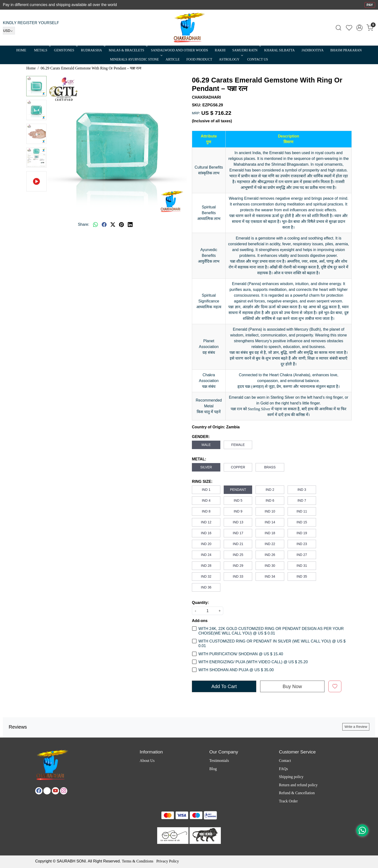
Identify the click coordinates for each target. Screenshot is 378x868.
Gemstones (65, 50)
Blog (213, 769)
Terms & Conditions (137, 861)
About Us (147, 761)
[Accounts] (359, 28)
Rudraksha (93, 50)
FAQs (283, 769)
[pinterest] (121, 225)
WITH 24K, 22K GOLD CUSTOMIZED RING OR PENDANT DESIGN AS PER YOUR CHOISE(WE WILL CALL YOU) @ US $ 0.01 (271, 631)
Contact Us (258, 59)
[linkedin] (130, 225)
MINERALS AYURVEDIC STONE (136, 59)
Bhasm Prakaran (346, 50)
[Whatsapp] (95, 225)
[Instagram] (64, 791)
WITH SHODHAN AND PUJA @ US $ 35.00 (236, 670)
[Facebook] (39, 791)
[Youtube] (55, 791)
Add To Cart (224, 686)
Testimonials (219, 761)
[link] (338, 28)
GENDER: (201, 437)
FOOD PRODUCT (199, 59)
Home (21, 50)
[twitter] (113, 225)
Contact (285, 761)
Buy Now (292, 686)
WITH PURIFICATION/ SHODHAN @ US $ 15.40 (241, 654)
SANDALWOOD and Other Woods (179, 50)
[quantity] (208, 611)
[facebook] (104, 225)
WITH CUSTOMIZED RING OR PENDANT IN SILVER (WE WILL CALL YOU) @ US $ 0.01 (272, 643)
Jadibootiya (312, 50)
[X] (47, 791)
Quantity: (200, 603)
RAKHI (220, 50)
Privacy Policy (168, 861)
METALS (42, 50)
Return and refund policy (298, 785)
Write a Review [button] (356, 727)
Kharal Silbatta (279, 50)
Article (173, 59)
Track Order (288, 801)
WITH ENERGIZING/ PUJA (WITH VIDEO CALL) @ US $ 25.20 (253, 662)
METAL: (199, 459)
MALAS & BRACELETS (128, 50)
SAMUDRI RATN (246, 50)
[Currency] (9, 31)
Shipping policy (291, 777)
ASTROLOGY (230, 59)
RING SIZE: (202, 482)
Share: (84, 224)
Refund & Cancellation (297, 793)
